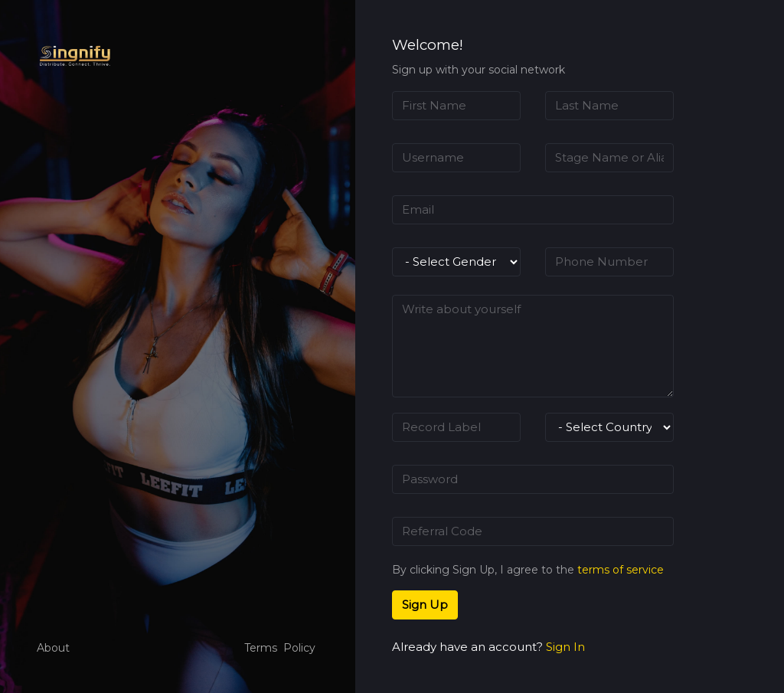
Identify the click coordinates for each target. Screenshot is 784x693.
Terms (261, 648)
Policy (299, 648)
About (53, 648)
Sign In (565, 647)
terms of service (621, 570)
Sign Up (425, 605)
